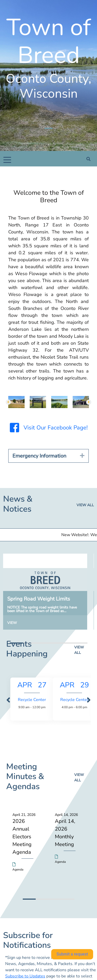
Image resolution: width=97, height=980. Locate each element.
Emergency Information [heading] (39, 456)
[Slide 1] (49, 128)
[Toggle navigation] (7, 159)
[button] (8, 402)
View (12, 623)
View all (85, 505)
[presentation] (8, 700)
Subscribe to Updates (25, 976)
